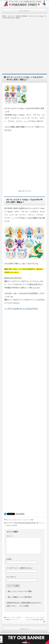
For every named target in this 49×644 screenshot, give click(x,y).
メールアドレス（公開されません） (20, 568)
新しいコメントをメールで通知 (20, 591)
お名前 (9, 559)
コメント (10, 536)
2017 (7, 520)
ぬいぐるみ (13, 520)
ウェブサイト (11, 577)
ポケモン (20, 520)
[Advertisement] (24, 45)
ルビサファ (27, 520)
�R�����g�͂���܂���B (26, 523)
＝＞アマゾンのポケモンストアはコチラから (21, 309)
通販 (32, 520)
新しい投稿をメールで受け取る (20, 597)
